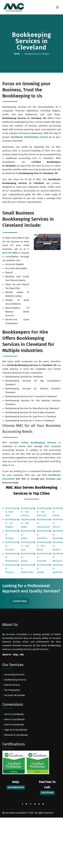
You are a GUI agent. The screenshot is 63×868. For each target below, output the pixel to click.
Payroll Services (12, 685)
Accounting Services (14, 675)
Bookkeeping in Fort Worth (44, 546)
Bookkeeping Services (15, 680)
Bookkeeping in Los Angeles (12, 523)
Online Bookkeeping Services (39, 443)
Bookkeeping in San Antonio (28, 512)
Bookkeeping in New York (12, 512)
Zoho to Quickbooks (14, 725)
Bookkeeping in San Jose (28, 546)
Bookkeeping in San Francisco (44, 512)
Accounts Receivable (15, 695)
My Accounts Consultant (14, 813)
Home (17, 54)
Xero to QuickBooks (14, 714)
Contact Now (20, 601)
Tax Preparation (12, 690)
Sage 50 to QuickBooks (16, 730)
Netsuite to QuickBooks (16, 735)
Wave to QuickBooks (15, 719)
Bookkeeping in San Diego (28, 523)
